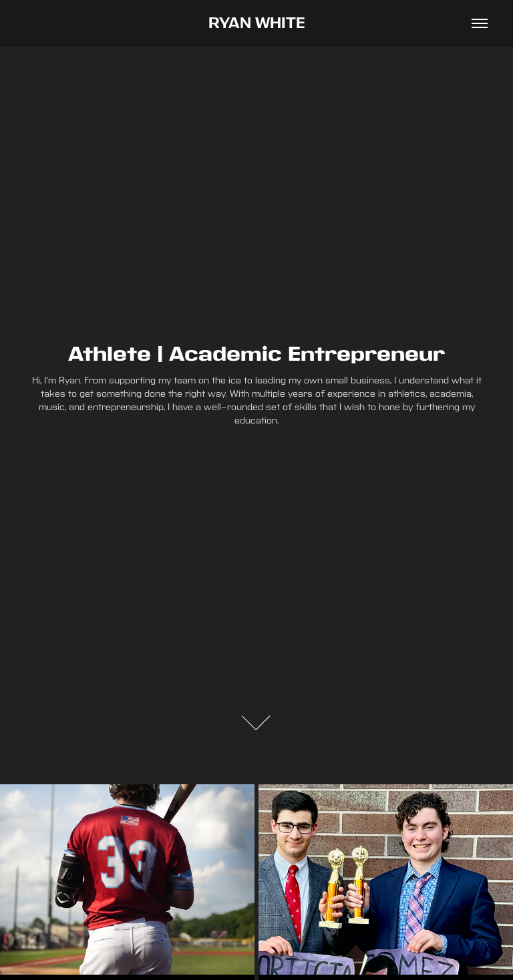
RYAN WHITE (257, 23)
